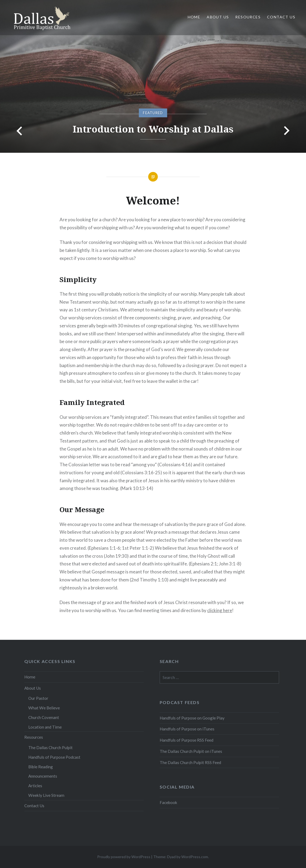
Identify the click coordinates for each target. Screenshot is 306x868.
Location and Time (45, 727)
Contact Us (281, 17)
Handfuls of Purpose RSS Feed (187, 740)
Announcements (43, 776)
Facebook (168, 802)
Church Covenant (44, 717)
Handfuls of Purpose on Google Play (192, 718)
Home (194, 17)
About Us (218, 17)
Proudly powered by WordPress (124, 857)
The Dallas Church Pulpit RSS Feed (190, 762)
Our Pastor (38, 698)
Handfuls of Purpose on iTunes (187, 729)
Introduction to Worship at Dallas (153, 129)
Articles (35, 786)
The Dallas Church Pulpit (50, 748)
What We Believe (44, 708)
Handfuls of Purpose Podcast (54, 757)
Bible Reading (41, 767)
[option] (153, 76)
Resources (248, 17)
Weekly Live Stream (46, 795)
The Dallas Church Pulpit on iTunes (191, 751)
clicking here (220, 610)
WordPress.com (195, 857)
